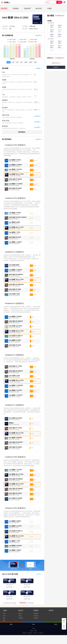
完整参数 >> (39, 68)
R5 (31, 62)
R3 (26, 62)
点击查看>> (38, 116)
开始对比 (56, 67)
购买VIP (20, 614)
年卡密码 (36, 618)
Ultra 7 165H (60, 47)
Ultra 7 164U (52, 47)
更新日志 (41, 633)
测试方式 (36, 633)
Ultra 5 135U (60, 35)
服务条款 (25, 633)
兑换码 (20, 616)
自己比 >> (39, 574)
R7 (35, 62)
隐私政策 (30, 633)
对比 (9, 62)
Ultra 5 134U (60, 31)
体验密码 (36, 614)
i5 (17, 62)
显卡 (4, 618)
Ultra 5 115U (52, 26)
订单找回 (21, 618)
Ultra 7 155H (52, 42)
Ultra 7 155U (60, 42)
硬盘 (4, 620)
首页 (4, 614)
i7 (21, 62)
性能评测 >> (39, 35)
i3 (13, 62)
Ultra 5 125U (52, 31)
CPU (4, 616)
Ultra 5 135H (52, 35)
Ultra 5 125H (60, 26)
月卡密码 (36, 616)
